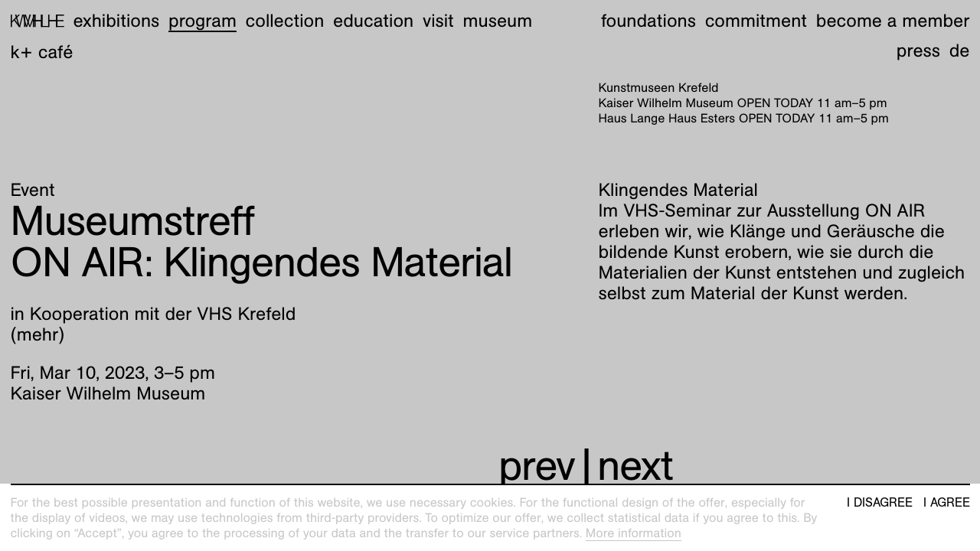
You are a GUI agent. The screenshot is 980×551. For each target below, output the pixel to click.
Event (33, 190)
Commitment (756, 21)
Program (203, 21)
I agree (947, 503)
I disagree (880, 503)
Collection (285, 21)
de (960, 51)
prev (537, 466)
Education (373, 21)
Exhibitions (116, 21)
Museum (498, 21)
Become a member (893, 21)
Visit (438, 21)
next (635, 466)
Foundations (648, 21)
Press (918, 51)
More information (634, 533)
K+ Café (42, 52)
